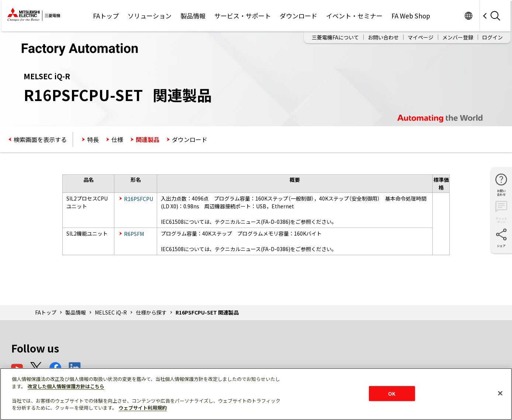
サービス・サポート (243, 16)
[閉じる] (500, 393)
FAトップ (106, 16)
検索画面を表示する (40, 139)
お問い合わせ (383, 37)
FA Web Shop (411, 16)
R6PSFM (134, 234)
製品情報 (193, 16)
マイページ (421, 37)
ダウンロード (298, 16)
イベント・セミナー (354, 16)
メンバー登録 (458, 37)
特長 (93, 139)
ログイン (492, 37)
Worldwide (468, 16)
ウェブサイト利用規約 (143, 408)
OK (392, 393)
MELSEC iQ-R (111, 312)
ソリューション (150, 16)
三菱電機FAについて (335, 37)
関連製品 (148, 139)
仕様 (117, 139)
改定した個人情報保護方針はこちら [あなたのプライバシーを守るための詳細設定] (66, 386)
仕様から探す (151, 312)
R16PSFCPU (139, 199)
